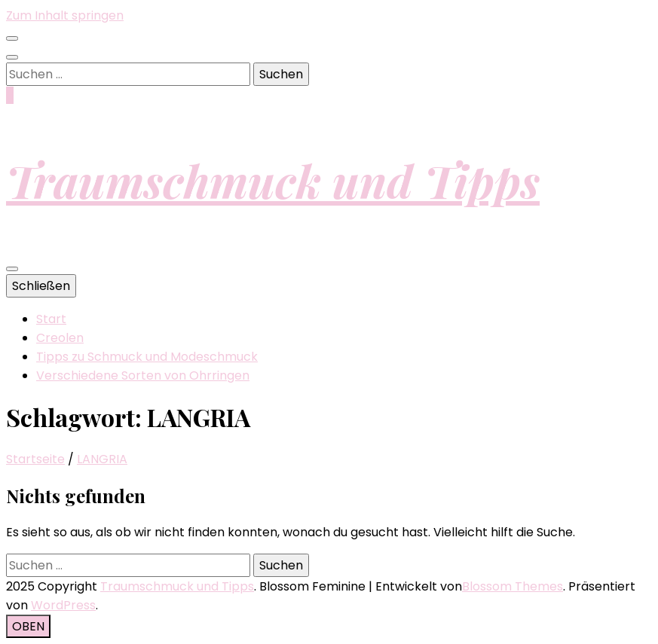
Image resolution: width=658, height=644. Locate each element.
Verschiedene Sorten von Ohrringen (143, 375)
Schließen (41, 286)
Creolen (60, 338)
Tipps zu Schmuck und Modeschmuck (147, 357)
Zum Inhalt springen (65, 15)
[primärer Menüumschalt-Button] (12, 269)
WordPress (63, 605)
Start (51, 319)
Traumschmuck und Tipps (273, 180)
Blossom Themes (513, 586)
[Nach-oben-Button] (28, 626)
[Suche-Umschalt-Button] (12, 57)
